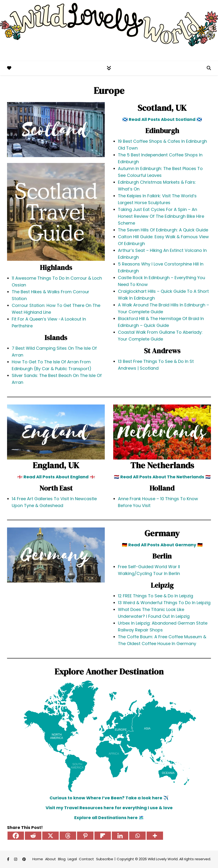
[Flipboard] (103, 836)
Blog (62, 859)
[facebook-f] (9, 859)
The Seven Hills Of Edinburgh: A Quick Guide (163, 230)
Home (38, 859)
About (51, 859)
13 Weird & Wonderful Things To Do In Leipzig (164, 603)
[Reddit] (33, 836)
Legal (72, 859)
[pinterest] (24, 859)
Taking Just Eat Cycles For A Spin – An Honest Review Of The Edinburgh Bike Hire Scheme (161, 216)
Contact (86, 859)
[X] (51, 836)
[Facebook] (16, 836)
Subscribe (105, 859)
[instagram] (16, 859)
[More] (155, 836)
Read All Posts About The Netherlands (162, 477)
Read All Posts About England (56, 477)
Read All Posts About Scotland (162, 119)
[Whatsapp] (137, 836)
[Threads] (68, 836)
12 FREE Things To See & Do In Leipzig (156, 596)
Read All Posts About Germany (162, 545)
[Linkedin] (120, 836)
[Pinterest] (85, 836)
